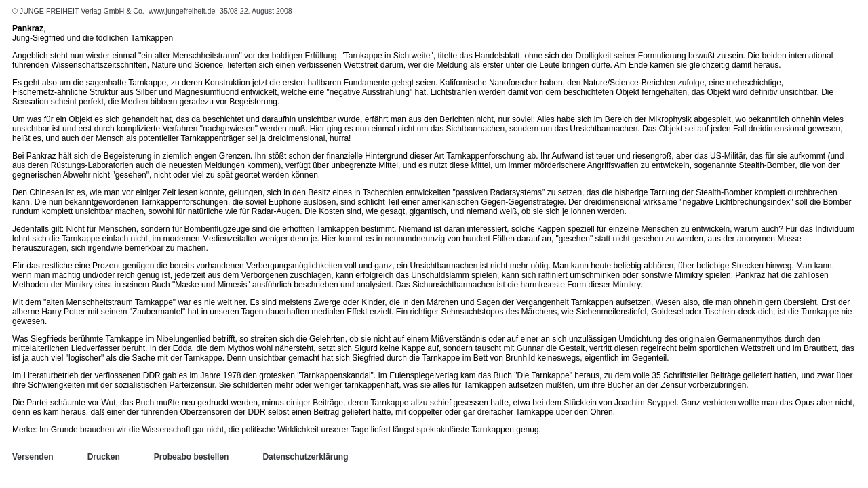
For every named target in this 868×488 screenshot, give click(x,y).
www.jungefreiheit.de (182, 11)
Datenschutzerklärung (305, 457)
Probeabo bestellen (192, 457)
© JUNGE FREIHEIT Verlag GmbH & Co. (79, 11)
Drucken (104, 457)
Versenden (33, 457)
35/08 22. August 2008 (256, 11)
